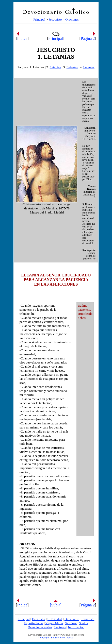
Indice (22, 38)
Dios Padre (72, 619)
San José (71, 623)
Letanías (55, 67)
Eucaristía (39, 619)
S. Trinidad (55, 619)
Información (76, 627)
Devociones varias (40, 627)
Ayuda (70, 638)
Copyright (44, 638)
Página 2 (88, 38)
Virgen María (54, 623)
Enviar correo (58, 638)
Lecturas (60, 627)
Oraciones (72, 19)
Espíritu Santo (34, 623)
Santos (83, 623)
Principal (39, 19)
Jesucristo (55, 19)
